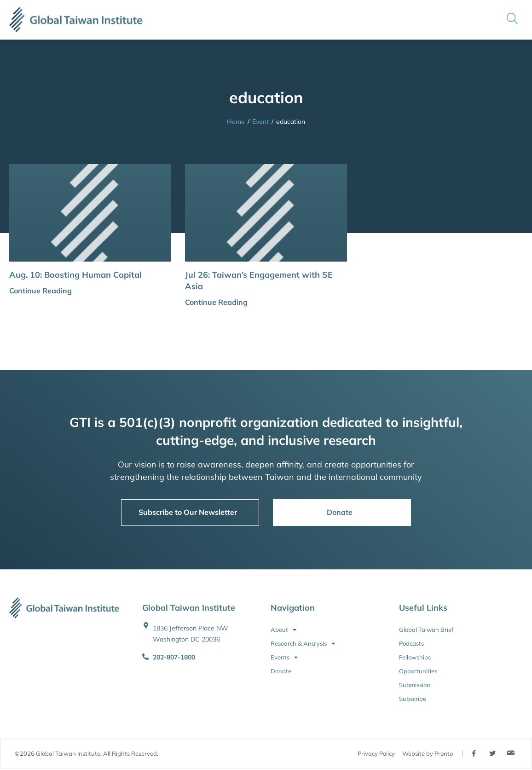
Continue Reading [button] (40, 291)
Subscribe (413, 699)
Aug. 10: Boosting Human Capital (75, 275)
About (283, 630)
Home (236, 122)
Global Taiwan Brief (426, 630)
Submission (415, 685)
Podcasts (411, 643)
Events (284, 657)
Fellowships (415, 657)
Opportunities (418, 671)
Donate (281, 671)
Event (260, 122)
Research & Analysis (303, 643)
